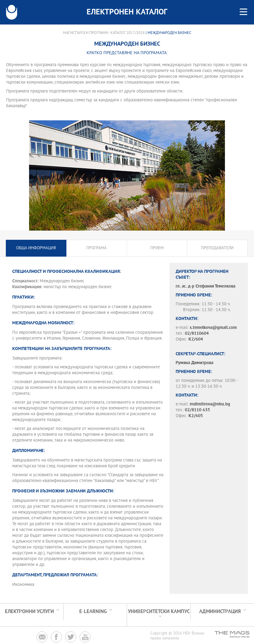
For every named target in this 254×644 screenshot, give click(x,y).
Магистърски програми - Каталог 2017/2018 (104, 33)
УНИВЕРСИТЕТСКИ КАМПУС (159, 612)
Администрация (220, 612)
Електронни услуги (29, 612)
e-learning (93, 612)
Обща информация (36, 248)
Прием (157, 248)
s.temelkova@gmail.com (213, 328)
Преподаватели (217, 248)
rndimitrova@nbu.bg (210, 404)
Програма (96, 248)
